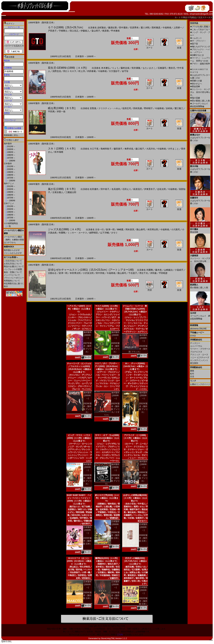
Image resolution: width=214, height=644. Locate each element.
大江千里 (94, 149)
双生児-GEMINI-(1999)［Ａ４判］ (68, 68)
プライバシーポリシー (14, 278)
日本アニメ (9, 203)
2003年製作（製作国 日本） (115, 595)
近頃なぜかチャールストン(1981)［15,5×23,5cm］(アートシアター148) (91, 270)
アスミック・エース (199, 355)
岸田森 (153, 273)
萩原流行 (138, 189)
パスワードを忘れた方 (14, 46)
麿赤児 (172, 68)
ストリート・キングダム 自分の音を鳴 (200, 257)
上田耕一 (178, 28)
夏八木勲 (145, 28)
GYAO (193, 336)
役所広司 (127, 108)
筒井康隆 (136, 68)
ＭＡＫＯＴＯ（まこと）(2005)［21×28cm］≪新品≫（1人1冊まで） (79, 561)
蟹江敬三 (179, 108)
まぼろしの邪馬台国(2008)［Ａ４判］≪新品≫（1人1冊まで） (135, 498)
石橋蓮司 (162, 68)
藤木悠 (158, 270)
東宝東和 (194, 363)
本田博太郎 (153, 229)
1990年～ (11, 152)
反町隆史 (102, 28)
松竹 (192, 374)
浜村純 (169, 108)
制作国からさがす (12, 250)
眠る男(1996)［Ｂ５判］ (63, 108)
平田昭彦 (163, 273)
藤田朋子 (118, 149)
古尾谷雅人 (58, 192)
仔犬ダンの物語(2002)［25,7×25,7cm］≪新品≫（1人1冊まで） (135, 561)
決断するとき (197, 55)
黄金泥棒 (195, 86)
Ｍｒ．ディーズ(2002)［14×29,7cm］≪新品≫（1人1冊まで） (135, 366)
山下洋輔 (104, 233)
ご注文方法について (13, 261)
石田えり (127, 189)
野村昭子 (148, 108)
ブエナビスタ (196, 352)
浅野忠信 (57, 71)
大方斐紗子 (114, 71)
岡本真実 (130, 229)
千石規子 (133, 273)
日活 (192, 377)
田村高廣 (138, 108)
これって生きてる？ (200, 29)
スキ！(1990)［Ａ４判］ (63, 149)
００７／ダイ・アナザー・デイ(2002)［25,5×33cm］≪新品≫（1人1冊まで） (107, 366)
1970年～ (11, 158)
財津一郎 (110, 229)
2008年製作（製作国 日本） (143, 538)
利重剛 (62, 233)
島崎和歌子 (106, 149)
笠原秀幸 (134, 28)
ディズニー (195, 343)
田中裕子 (105, 189)
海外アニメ (9, 183)
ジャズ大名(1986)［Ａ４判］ (65, 229)
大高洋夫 (151, 149)
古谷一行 (99, 229)
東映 (192, 371)
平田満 (51, 112)
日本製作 (8, 164)
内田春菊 (91, 71)
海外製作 (8, 144)
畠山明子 (96, 31)
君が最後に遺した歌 (200, 101)
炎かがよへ (196, 84)
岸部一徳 (61, 112)
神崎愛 (120, 229)
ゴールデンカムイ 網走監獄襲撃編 (200, 315)
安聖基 (93, 108)
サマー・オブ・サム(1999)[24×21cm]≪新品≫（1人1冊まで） (107, 438)
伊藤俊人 (85, 31)
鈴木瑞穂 (59, 152)
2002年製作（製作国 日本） (143, 601)
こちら (120, 634)
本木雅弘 (105, 68)
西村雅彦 (156, 28)
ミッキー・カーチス (77, 233)
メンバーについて (12, 275)
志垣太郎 (162, 189)
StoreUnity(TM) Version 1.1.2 (114, 638)
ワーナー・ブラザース (200, 349)
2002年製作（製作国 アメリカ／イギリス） (112, 409)
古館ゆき (52, 273)
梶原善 (106, 31)
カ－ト (178, 17)
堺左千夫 (144, 273)
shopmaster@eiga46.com (201, 14)
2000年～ (11, 149)
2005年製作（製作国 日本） (87, 595)
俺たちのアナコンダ (200, 47)
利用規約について (12, 281)
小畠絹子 (179, 270)
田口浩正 (74, 31)
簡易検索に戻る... (12, 135)
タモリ (114, 233)
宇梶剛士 (63, 31)
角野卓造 (129, 149)
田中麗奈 (123, 28)
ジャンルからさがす (13, 253)
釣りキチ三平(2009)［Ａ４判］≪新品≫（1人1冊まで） (107, 498)
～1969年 (11, 161)
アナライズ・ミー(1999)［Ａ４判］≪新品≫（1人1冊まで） (135, 438)
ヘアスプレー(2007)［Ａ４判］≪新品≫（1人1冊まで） (79, 309)
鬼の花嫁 (195, 98)
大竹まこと (173, 149)
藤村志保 (125, 68)
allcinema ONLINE (198, 329)
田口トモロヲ (70, 71)
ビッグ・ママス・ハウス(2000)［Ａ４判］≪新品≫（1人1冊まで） (79, 438)
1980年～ (11, 155)
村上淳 (82, 71)
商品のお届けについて (14, 266)
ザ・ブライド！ (198, 41)
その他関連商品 (11, 223)
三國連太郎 (71, 192)
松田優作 (94, 189)
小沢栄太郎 (88, 273)
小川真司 (176, 229)
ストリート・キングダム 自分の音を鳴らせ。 (200, 92)
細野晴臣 (94, 233)
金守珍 (125, 71)
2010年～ (11, 146)
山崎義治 (168, 270)
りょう (115, 68)
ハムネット (196, 38)
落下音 (194, 44)
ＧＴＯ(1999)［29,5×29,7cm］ (66, 27)
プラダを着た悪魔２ (200, 27)
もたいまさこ (149, 68)
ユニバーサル (196, 346)
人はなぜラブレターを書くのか (200, 136)
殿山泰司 (141, 229)
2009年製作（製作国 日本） (87, 541)
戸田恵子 (52, 31)
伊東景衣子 (150, 189)
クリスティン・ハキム (109, 108)
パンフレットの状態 (13, 269)
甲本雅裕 (115, 31)
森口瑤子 (140, 149)
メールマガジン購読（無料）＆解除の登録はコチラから (14, 240)
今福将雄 (167, 28)
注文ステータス (205, 17)
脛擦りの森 (196, 81)
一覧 (9, 226)
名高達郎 (116, 189)
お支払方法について (13, 264)
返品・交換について (13, 272)
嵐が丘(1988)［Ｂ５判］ (63, 189)
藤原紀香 (113, 28)
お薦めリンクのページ (200, 384)
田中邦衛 (100, 273)
